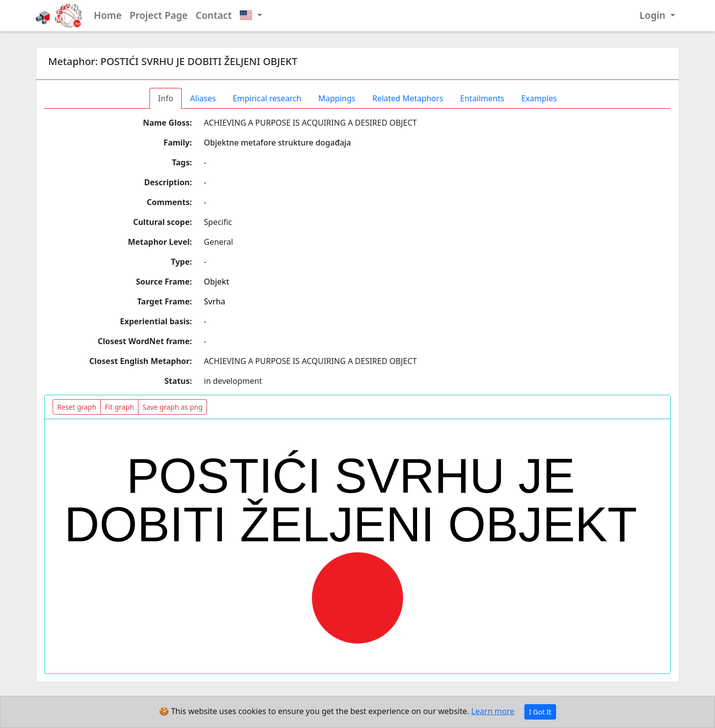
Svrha (215, 301)
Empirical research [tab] (267, 98)
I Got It (540, 712)
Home (108, 15)
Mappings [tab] (337, 98)
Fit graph (119, 407)
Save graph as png (173, 407)
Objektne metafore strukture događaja (278, 143)
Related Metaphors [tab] (408, 98)
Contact (214, 15)
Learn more (493, 711)
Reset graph (77, 407)
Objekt (217, 282)
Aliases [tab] (203, 98)
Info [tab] (166, 98)
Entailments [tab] (482, 98)
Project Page (159, 15)
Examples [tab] (539, 98)
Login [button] (654, 15)
